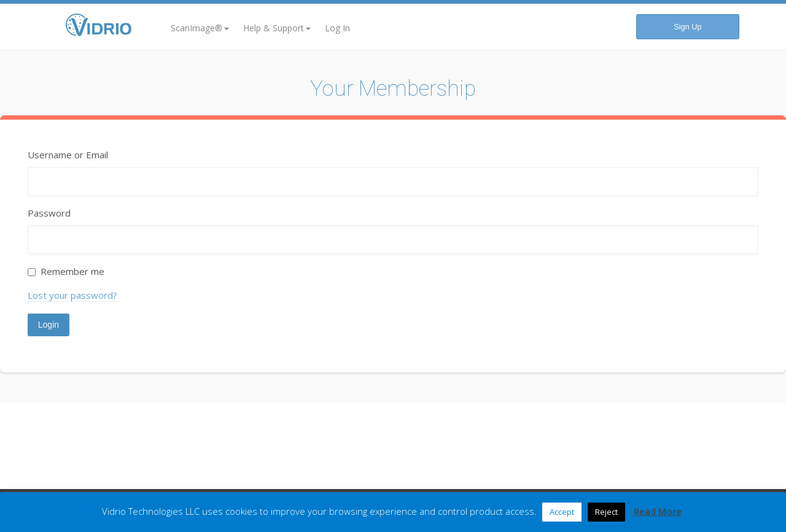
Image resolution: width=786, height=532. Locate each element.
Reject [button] (606, 512)
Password (49, 213)
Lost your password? (72, 295)
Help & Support (277, 28)
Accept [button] (562, 512)
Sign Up (687, 27)
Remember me (72, 271)
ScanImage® (200, 28)
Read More (658, 511)
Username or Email (68, 155)
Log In (337, 28)
